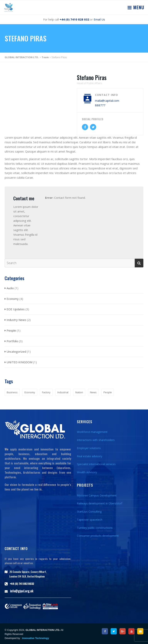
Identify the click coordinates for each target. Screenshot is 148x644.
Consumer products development (98, 536)
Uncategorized (16, 351)
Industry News (16, 320)
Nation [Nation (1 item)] (79, 392)
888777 (100, 105)
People (11, 330)
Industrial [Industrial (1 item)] (63, 392)
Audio (10, 288)
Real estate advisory (90, 456)
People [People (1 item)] (108, 392)
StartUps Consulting (89, 511)
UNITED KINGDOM (19, 362)
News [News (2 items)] (93, 392)
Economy (13, 299)
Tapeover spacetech (90, 520)
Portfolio (12, 341)
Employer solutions (89, 448)
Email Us (99, 19)
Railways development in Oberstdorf (100, 503)
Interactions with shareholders (96, 440)
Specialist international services (96, 464)
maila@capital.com (107, 101)
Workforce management (92, 432)
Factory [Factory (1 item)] (46, 392)
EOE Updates (16, 309)
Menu (138, 7)
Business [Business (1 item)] (12, 392)
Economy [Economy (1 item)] (30, 392)
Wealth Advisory (87, 472)
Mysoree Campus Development (97, 495)
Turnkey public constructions (95, 528)
